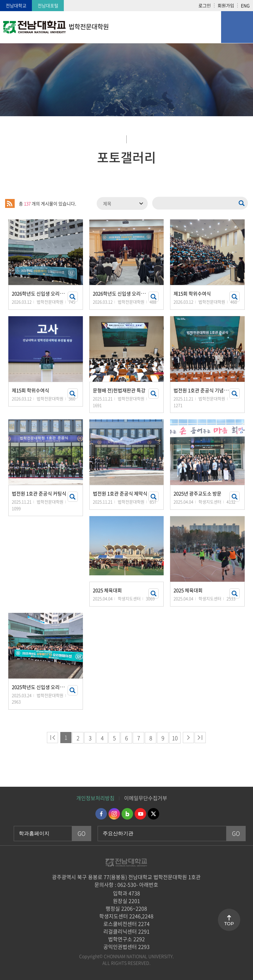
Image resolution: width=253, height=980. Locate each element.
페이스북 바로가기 (101, 814)
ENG (245, 5)
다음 (188, 738)
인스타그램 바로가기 (114, 814)
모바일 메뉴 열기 (237, 27)
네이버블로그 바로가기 (127, 814)
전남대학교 (16, 5)
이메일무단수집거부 (146, 798)
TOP (229, 924)
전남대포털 (48, 5)
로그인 (205, 5)
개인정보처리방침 (95, 798)
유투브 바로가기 (140, 814)
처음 (52, 738)
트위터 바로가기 (153, 814)
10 (175, 738)
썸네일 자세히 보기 (73, 297)
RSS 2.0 (10, 203)
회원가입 (226, 5)
